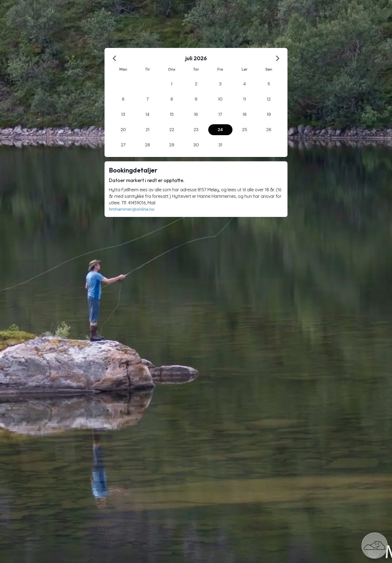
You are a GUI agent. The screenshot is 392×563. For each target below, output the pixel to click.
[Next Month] (278, 58)
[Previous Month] (114, 58)
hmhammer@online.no (132, 209)
